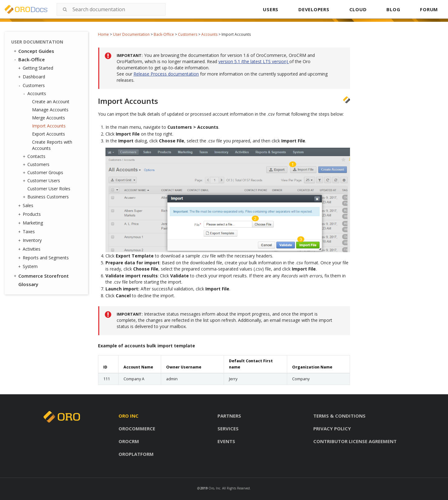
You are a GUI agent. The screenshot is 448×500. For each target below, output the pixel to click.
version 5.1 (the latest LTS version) (254, 61)
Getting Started (36, 68)
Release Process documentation (166, 74)
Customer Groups (44, 173)
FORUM (429, 9)
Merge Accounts (49, 118)
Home (103, 34)
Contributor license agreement (355, 441)
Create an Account (51, 102)
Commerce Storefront (41, 276)
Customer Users (42, 181)
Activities (30, 249)
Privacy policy (332, 428)
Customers (188, 34)
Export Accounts (49, 134)
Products (30, 214)
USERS (271, 9)
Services (228, 428)
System (29, 266)
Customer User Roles (49, 189)
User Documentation (131, 34)
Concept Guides (33, 51)
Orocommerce (137, 428)
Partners (229, 416)
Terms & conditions (339, 416)
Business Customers (47, 197)
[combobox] (111, 9)
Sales (26, 206)
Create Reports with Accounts (52, 145)
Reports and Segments (44, 258)
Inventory (31, 240)
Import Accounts (49, 126)
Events (226, 441)
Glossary (28, 284)
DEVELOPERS (314, 9)
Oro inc (128, 416)
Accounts (209, 34)
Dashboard (32, 77)
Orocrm (129, 441)
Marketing (31, 223)
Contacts (35, 156)
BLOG (393, 9)
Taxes (27, 232)
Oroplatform (136, 454)
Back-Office (164, 34)
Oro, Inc (214, 488)
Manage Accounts (50, 110)
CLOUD (358, 9)
